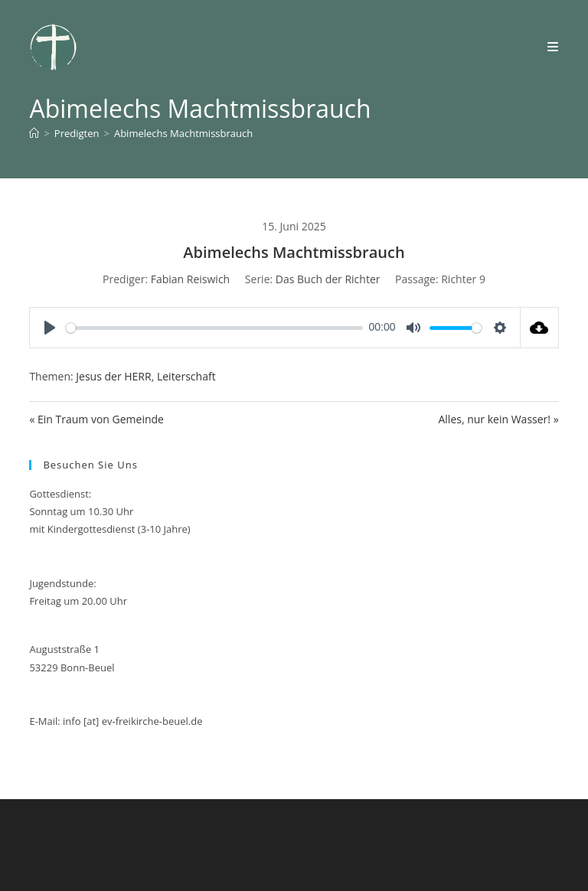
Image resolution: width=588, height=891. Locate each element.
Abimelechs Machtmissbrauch (183, 133)
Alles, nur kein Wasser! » (498, 419)
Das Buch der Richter (328, 279)
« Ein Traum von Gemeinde (96, 419)
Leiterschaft (186, 376)
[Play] (50, 328)
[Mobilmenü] (553, 47)
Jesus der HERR (113, 376)
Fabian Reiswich (191, 279)
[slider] (214, 328)
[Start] (34, 133)
